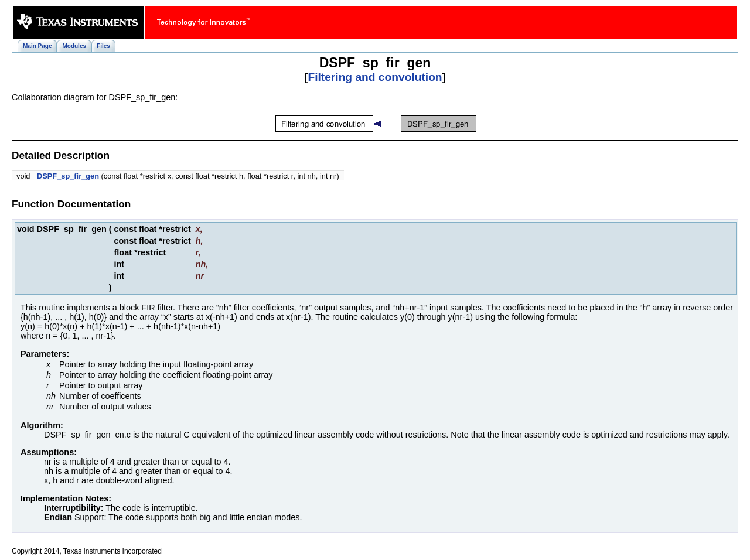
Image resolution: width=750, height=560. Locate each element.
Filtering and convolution (375, 77)
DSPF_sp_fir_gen (68, 176)
